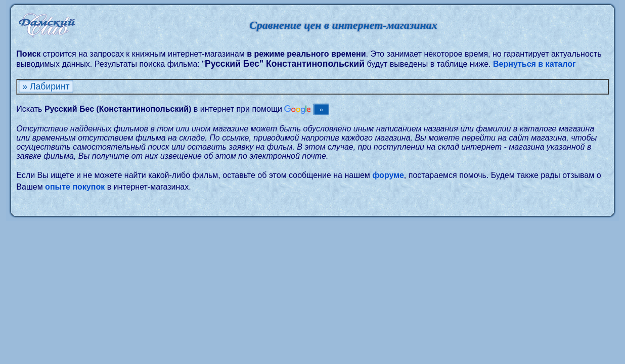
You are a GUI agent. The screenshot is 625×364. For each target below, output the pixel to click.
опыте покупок (75, 187)
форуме (388, 175)
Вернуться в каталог (534, 64)
